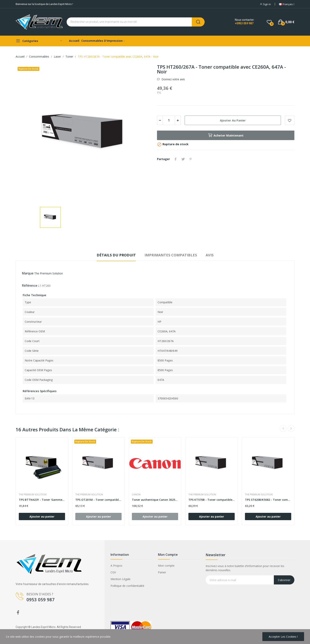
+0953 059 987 (244, 23)
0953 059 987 (41, 599)
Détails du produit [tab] (116, 255)
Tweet (183, 159)
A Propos (116, 566)
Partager (176, 159)
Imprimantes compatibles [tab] (171, 255)
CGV (113, 572)
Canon (136, 495)
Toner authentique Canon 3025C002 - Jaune (155, 500)
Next (291, 429)
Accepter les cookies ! (283, 637)
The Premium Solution (49, 273)
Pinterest (191, 159)
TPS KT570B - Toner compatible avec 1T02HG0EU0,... (212, 500)
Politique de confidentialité (127, 586)
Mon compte (166, 566)
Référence (29, 285)
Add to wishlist (290, 120)
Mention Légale (121, 579)
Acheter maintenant (226, 135)
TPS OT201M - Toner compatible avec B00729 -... (98, 500)
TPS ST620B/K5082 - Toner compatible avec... (268, 500)
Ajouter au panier (233, 120)
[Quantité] (169, 120)
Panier (162, 572)
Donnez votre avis (173, 79)
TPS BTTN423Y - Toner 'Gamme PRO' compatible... (42, 500)
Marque (28, 273)
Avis (210, 255)
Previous (283, 429)
